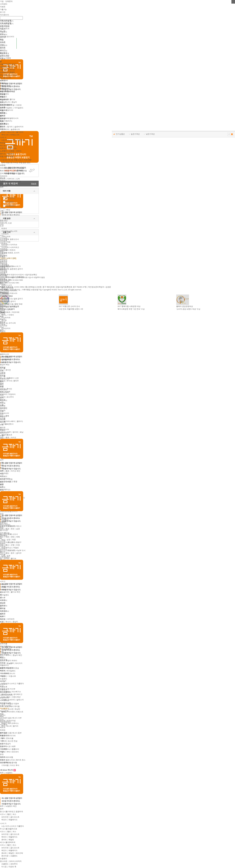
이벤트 (3, 7)
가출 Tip (3, 9)
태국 (2, 383)
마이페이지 (4, 15)
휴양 (8, 210)
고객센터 (4, 4)
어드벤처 (10, 202)
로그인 (3, 12)
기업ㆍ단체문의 (6, 1)
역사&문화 (11, 198)
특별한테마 (11, 206)
